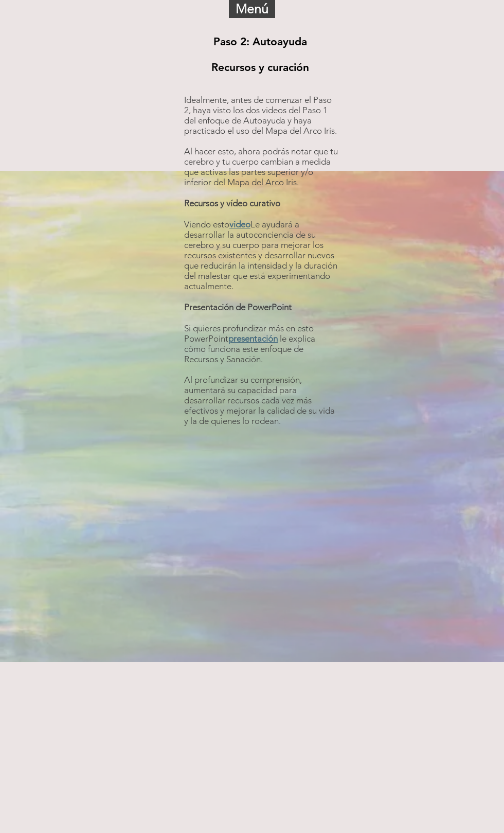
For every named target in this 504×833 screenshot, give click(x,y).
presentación (253, 339)
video (240, 224)
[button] (252, 9)
